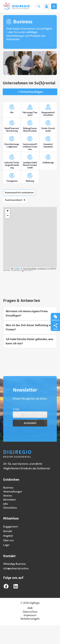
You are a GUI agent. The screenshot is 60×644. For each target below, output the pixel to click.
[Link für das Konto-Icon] (47, 6)
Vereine (8, 496)
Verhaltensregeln (30, 619)
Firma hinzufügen (31, 92)
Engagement (11, 527)
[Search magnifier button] (39, 6)
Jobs (6, 504)
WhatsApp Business (14, 564)
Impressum (30, 615)
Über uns (8, 540)
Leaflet (15, 269)
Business (8, 488)
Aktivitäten (10, 500)
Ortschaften (10, 508)
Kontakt (8, 531)
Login (6, 545)
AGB (30, 608)
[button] (8, 211)
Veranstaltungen (13, 491)
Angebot (8, 536)
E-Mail (16, 409)
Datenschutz (30, 612)
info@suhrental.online (16, 568)
